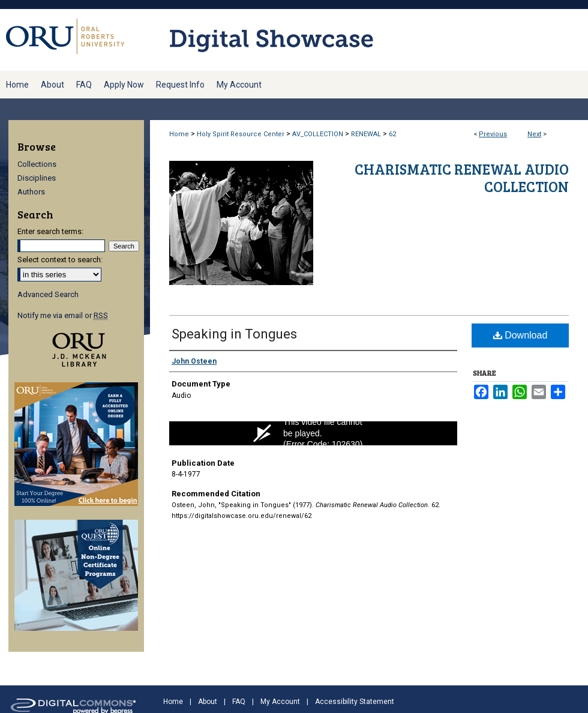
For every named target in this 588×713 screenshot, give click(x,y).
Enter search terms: (50, 231)
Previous (493, 134)
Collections (37, 164)
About (208, 702)
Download (520, 335)
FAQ (239, 702)
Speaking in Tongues (234, 334)
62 (392, 134)
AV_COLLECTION (318, 134)
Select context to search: (60, 260)
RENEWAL (366, 134)
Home (179, 134)
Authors (31, 192)
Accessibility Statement (355, 702)
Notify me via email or (63, 315)
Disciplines (37, 178)
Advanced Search (48, 294)
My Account (280, 702)
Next (534, 134)
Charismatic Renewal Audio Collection (462, 178)
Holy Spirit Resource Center (241, 134)
